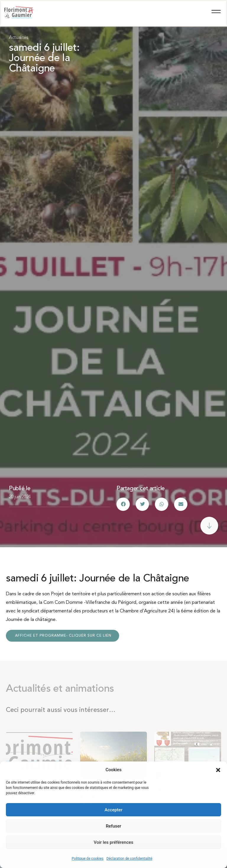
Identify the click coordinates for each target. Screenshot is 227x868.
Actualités (19, 38)
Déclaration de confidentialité (129, 859)
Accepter (113, 810)
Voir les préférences (113, 842)
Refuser (113, 826)
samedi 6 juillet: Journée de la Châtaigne (44, 59)
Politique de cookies (88, 859)
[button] (218, 770)
